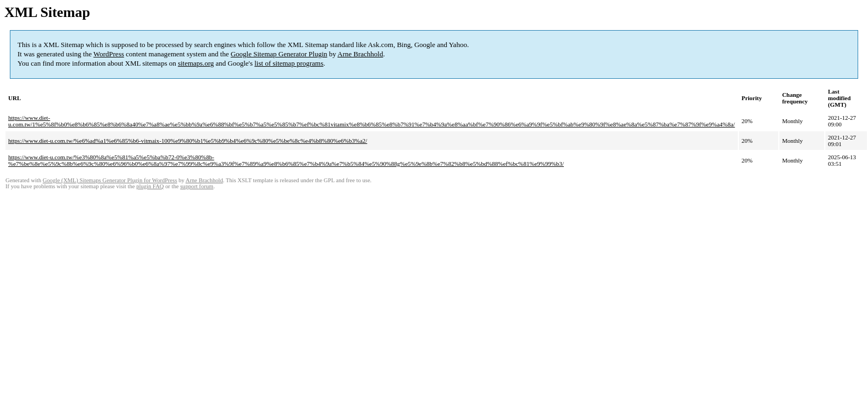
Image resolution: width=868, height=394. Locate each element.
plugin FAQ (150, 186)
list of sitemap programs (289, 63)
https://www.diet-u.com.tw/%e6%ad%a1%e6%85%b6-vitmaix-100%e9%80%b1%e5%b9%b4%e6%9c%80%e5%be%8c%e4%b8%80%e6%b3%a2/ (188, 141)
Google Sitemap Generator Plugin (279, 54)
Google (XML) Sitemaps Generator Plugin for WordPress (110, 180)
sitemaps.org (196, 63)
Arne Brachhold (360, 54)
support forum (197, 186)
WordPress (109, 54)
